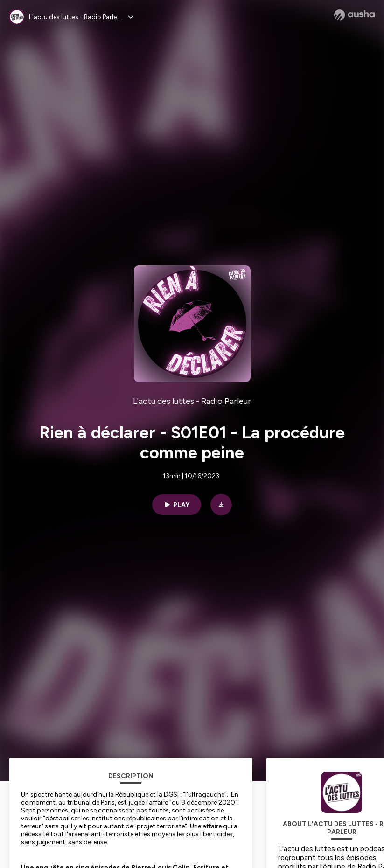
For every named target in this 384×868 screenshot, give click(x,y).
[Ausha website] (354, 15)
